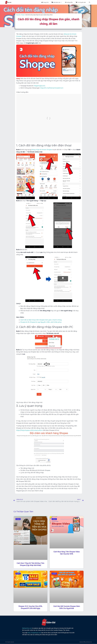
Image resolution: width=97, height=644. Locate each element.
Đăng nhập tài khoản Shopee (42, 150)
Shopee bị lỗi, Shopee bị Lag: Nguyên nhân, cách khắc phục (41, 322)
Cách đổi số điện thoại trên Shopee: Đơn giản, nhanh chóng (41, 320)
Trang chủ (18, 15)
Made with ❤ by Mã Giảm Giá (86, 642)
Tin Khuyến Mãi (81, 2)
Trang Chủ (45, 2)
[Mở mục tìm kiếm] (89, 2)
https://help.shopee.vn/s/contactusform (30, 430)
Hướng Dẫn (69, 2)
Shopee (23, 15)
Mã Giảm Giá (58, 2)
